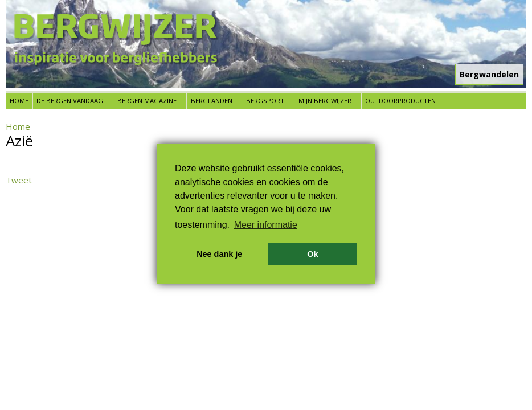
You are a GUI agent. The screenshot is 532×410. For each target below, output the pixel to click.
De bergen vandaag (70, 101)
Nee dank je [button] (219, 254)
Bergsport (265, 101)
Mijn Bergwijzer (325, 101)
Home (19, 101)
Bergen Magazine (147, 101)
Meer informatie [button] (266, 225)
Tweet (19, 180)
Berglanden (212, 101)
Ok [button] (312, 254)
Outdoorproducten (400, 101)
